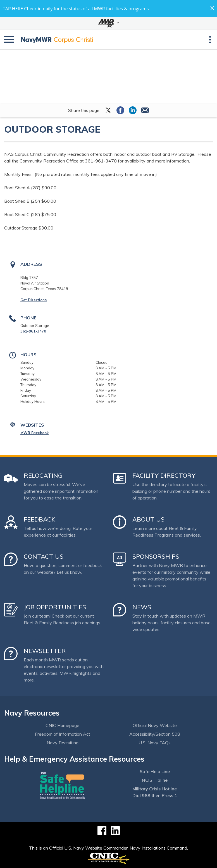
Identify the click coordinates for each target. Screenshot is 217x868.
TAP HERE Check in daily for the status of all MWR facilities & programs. (76, 9)
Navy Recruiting (63, 743)
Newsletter (45, 651)
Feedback (40, 519)
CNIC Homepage (62, 725)
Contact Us (44, 556)
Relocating (43, 475)
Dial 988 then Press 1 (155, 795)
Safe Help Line (155, 771)
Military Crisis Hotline (155, 789)
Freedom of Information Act (63, 734)
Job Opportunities (55, 607)
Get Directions (34, 300)
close (212, 8)
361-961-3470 (33, 331)
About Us (148, 519)
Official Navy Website (155, 725)
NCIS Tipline (155, 780)
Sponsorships (156, 556)
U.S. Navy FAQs (155, 743)
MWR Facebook (34, 433)
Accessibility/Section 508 (155, 734)
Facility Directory (164, 475)
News (142, 607)
